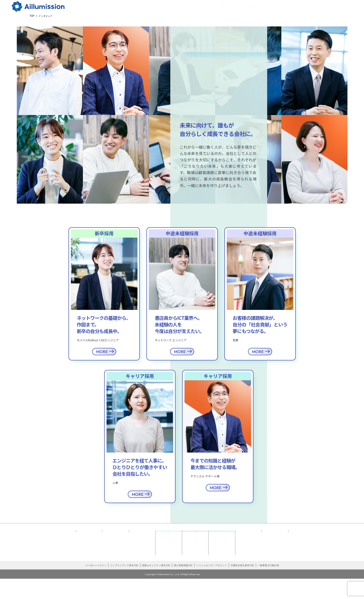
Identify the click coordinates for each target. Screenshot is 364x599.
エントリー (337, 10)
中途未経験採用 (247, 10)
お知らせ (169, 574)
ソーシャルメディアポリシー (212, 586)
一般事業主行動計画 (268, 586)
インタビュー (169, 552)
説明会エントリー (169, 567)
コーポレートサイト (96, 586)
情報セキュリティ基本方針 (156, 586)
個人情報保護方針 (183, 586)
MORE (102, 352)
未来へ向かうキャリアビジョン (222, 543)
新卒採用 (215, 10)
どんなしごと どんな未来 (169, 543)
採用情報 (169, 559)
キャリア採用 (282, 10)
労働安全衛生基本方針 (242, 586)
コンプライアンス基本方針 (124, 586)
